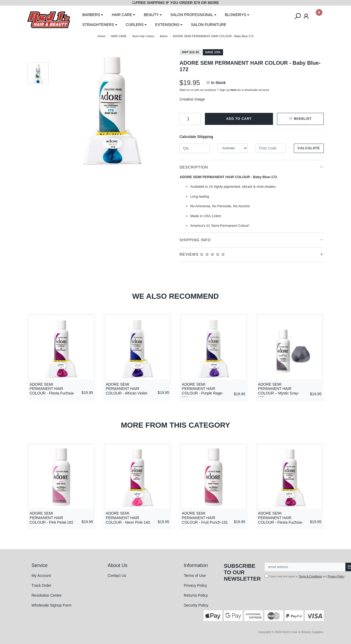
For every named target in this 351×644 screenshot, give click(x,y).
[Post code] (271, 148)
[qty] (195, 148)
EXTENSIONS (167, 25)
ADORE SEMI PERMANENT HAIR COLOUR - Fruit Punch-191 (205, 518)
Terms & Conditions (310, 576)
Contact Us (117, 576)
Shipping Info (195, 240)
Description (194, 167)
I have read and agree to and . (305, 576)
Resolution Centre (46, 595)
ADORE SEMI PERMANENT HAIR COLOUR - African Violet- (127, 389)
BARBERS (91, 15)
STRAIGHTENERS (98, 25)
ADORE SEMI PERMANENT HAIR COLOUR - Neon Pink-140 (128, 518)
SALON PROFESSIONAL (192, 15)
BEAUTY (151, 15)
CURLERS (135, 25)
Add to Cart (239, 119)
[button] (300, 119)
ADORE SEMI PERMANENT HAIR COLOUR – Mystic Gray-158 (279, 391)
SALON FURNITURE (209, 25)
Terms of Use (195, 576)
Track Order (41, 585)
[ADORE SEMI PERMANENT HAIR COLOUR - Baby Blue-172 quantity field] (190, 119)
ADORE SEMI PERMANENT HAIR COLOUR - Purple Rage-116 (203, 391)
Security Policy (196, 605)
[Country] (233, 148)
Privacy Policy (195, 585)
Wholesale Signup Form (51, 605)
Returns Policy (196, 595)
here (234, 90)
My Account (41, 576)
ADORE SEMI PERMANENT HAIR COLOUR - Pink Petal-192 (51, 518)
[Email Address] (305, 567)
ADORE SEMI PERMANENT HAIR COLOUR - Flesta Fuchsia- (52, 389)
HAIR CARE (122, 15)
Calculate (309, 148)
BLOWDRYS (236, 15)
